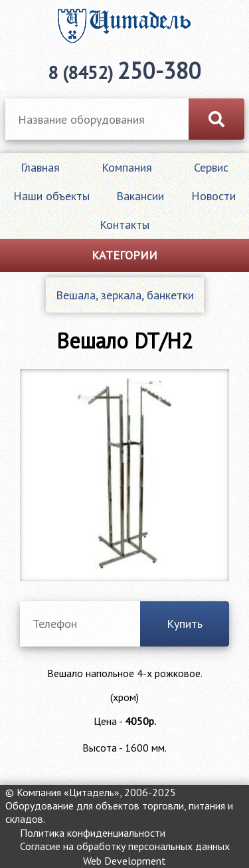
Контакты (124, 224)
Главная (40, 167)
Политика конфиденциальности (93, 833)
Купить (185, 624)
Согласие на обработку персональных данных (125, 846)
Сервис (211, 167)
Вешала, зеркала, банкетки (125, 295)
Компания (127, 167)
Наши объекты (51, 196)
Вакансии (140, 196)
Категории (124, 255)
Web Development (124, 861)
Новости (213, 196)
